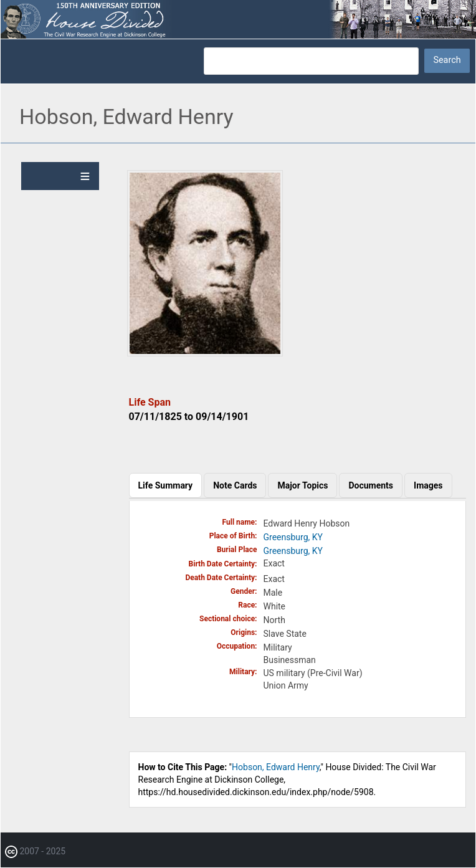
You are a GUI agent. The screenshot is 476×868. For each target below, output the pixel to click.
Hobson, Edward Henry (276, 767)
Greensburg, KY (293, 537)
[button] (205, 353)
